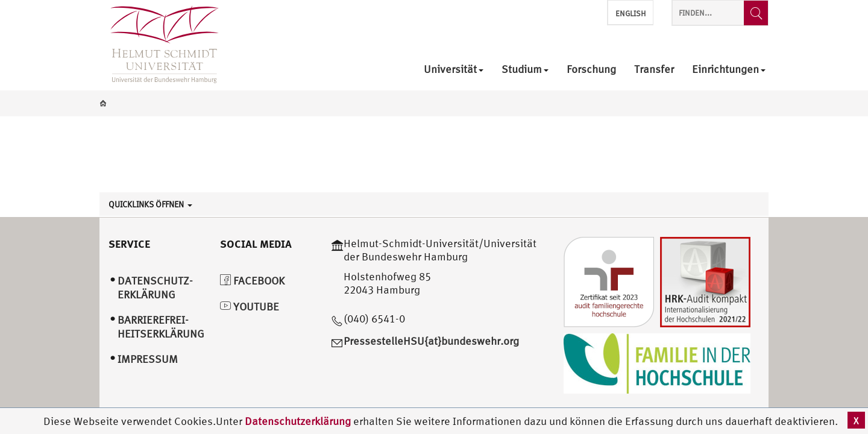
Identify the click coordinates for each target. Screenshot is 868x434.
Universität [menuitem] (454, 70)
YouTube (250, 307)
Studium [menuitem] (525, 70)
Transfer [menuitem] (654, 70)
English (631, 14)
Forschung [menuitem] (591, 70)
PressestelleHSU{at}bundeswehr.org (431, 341)
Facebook (252, 281)
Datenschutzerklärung (298, 421)
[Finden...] (756, 13)
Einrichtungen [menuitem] (729, 70)
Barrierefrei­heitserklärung (161, 327)
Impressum (148, 359)
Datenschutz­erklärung (155, 288)
